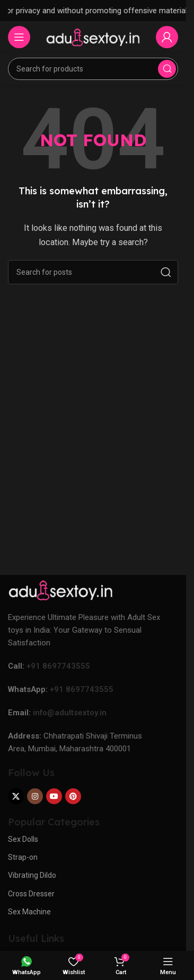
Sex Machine (29, 912)
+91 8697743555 (58, 666)
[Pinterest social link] (73, 796)
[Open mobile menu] (19, 37)
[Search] (93, 69)
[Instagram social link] (35, 796)
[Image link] (61, 589)
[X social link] (16, 796)
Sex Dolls (23, 839)
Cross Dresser (31, 894)
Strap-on (23, 857)
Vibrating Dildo (32, 875)
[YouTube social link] (54, 796)
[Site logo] (93, 37)
